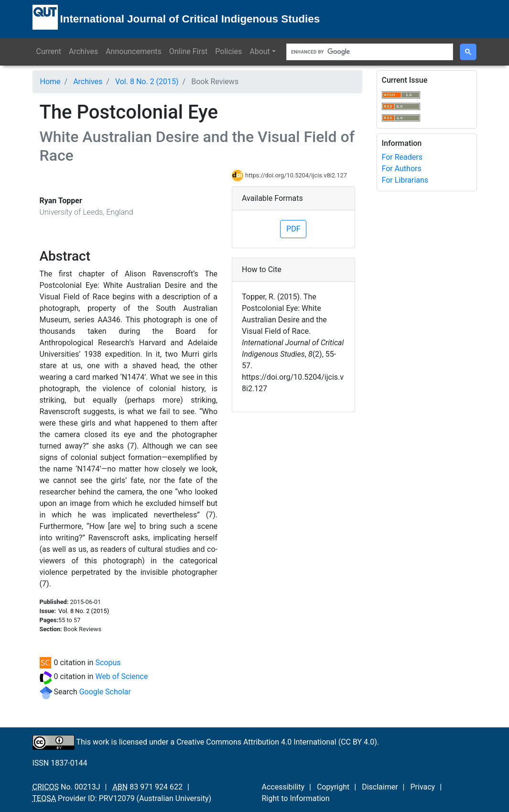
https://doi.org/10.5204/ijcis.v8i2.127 (296, 175)
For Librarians (405, 180)
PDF (293, 229)
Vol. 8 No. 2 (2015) (147, 82)
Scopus (108, 663)
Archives (83, 51)
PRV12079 (117, 798)
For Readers (402, 157)
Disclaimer (380, 787)
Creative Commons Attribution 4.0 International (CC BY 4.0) (277, 741)
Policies (228, 51)
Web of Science (121, 676)
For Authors (402, 169)
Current (49, 51)
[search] (369, 52)
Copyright (333, 787)
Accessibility (283, 787)
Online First (189, 51)
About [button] (260, 51)
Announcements (134, 51)
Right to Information (296, 798)
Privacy (422, 787)
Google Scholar (105, 692)
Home (50, 82)
